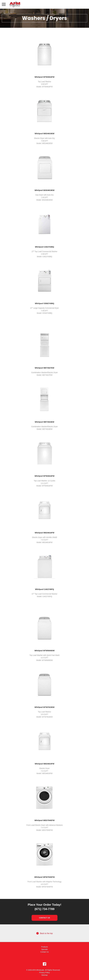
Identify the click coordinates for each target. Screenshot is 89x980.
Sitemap (44, 975)
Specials (45, 949)
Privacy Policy (44, 973)
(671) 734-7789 (44, 909)
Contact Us (45, 918)
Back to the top (44, 933)
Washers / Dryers (45, 18)
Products (44, 947)
